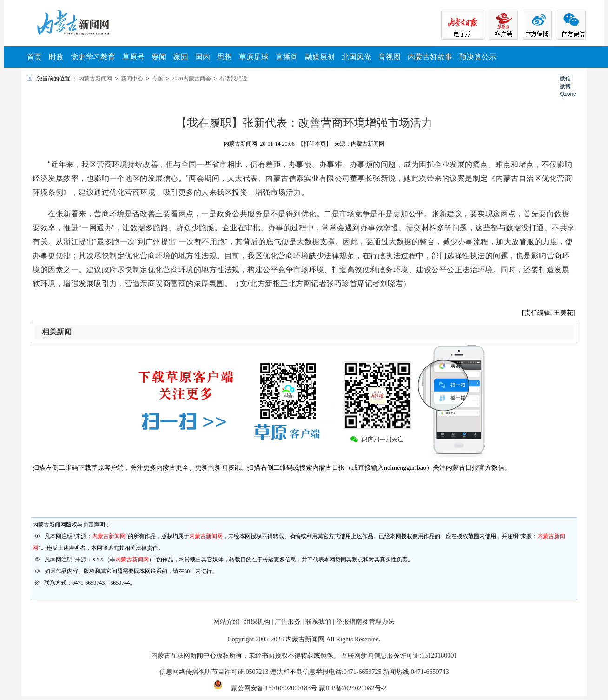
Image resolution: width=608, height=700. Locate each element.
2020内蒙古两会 (192, 79)
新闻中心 (132, 79)
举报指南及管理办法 (365, 622)
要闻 (159, 57)
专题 (158, 79)
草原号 (133, 57)
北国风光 (357, 57)
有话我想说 (233, 79)
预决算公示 (478, 57)
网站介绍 (226, 622)
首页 (34, 57)
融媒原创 (320, 57)
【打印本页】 (315, 144)
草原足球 (254, 57)
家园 (181, 57)
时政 (56, 57)
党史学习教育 (93, 57)
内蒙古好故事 (430, 57)
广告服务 (288, 622)
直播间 (287, 57)
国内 (203, 57)
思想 (225, 57)
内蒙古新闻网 (95, 79)
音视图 (390, 57)
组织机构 (257, 622)
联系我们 (318, 622)
